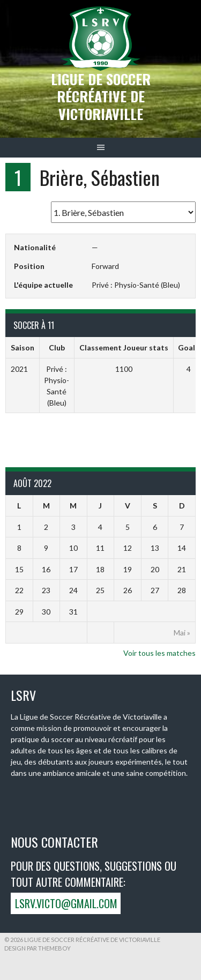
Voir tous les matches (159, 653)
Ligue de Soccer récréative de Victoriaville (101, 96)
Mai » (182, 633)
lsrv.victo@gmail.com (66, 903)
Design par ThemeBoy (38, 948)
